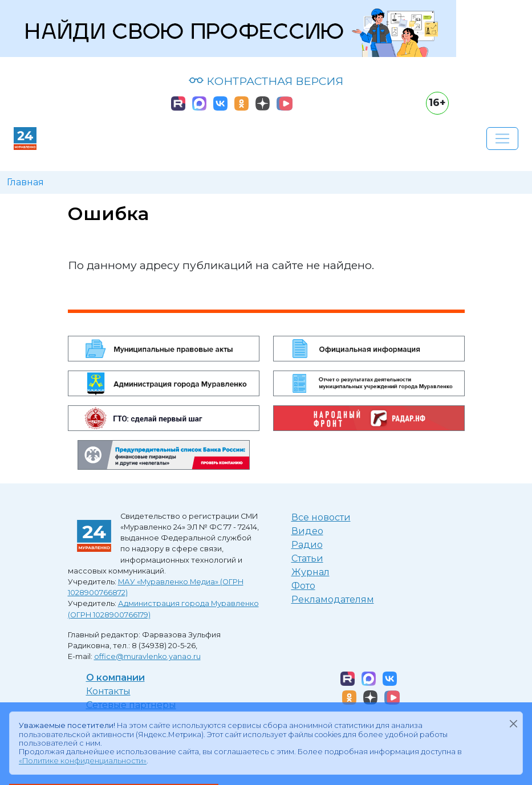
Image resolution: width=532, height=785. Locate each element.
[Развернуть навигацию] (502, 139)
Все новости (321, 517)
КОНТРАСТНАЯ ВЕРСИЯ (266, 81)
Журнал (310, 572)
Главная (25, 182)
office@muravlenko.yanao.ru (147, 656)
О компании (115, 678)
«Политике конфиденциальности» (83, 761)
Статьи (307, 558)
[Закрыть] (513, 723)
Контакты (108, 691)
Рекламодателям (333, 599)
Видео (307, 531)
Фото (303, 586)
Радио (307, 545)
